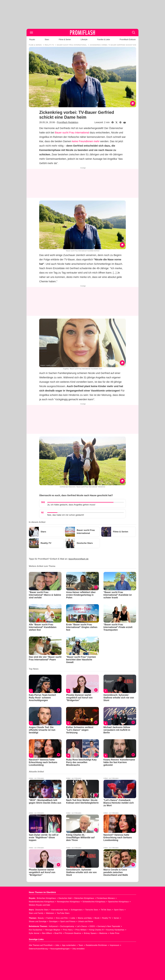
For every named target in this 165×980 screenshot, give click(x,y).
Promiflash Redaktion (68, 122)
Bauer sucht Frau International (72, 133)
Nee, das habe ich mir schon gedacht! (66, 515)
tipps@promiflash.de (79, 559)
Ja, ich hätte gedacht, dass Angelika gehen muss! (71, 505)
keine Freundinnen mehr (86, 141)
